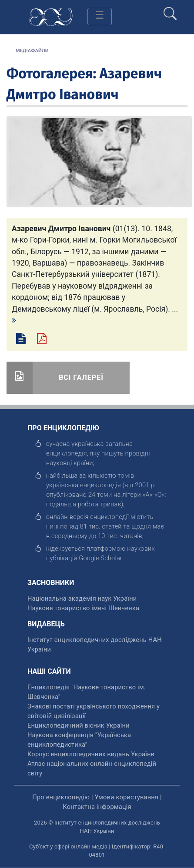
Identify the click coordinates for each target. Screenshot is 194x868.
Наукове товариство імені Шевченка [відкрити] (83, 608)
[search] (170, 10)
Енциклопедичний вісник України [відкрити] (79, 725)
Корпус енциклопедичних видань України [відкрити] (91, 754)
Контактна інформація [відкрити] (97, 807)
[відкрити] (100, 558)
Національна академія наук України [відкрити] (82, 599)
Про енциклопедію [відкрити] (61, 797)
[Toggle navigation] (100, 17)
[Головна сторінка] (51, 16)
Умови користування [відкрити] (126, 797)
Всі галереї (81, 377)
